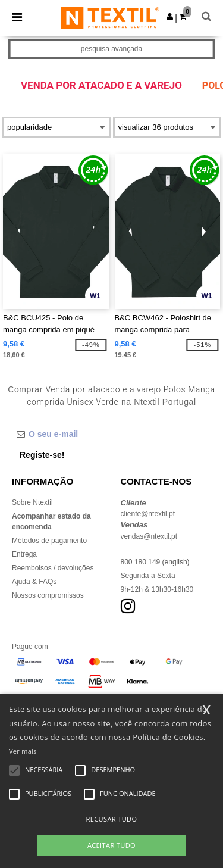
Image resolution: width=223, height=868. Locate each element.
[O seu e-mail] (104, 434)
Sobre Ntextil (32, 502)
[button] (170, 17)
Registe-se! (42, 455)
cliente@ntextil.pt (148, 514)
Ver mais (23, 751)
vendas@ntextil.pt (149, 536)
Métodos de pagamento (49, 541)
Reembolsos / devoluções (53, 568)
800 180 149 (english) (155, 562)
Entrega (24, 554)
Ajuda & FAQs (34, 582)
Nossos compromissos (48, 595)
